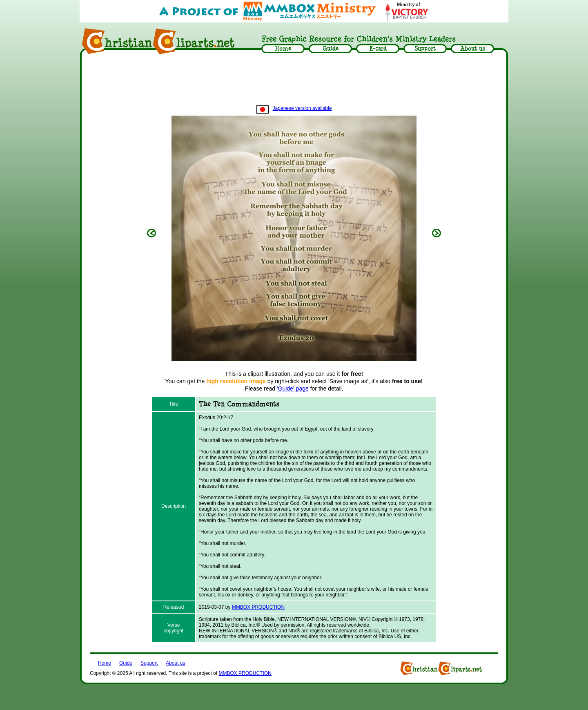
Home (105, 663)
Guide (126, 663)
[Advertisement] (294, 80)
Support (149, 663)
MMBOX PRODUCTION (258, 607)
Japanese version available (294, 108)
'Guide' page (293, 388)
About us (175, 663)
